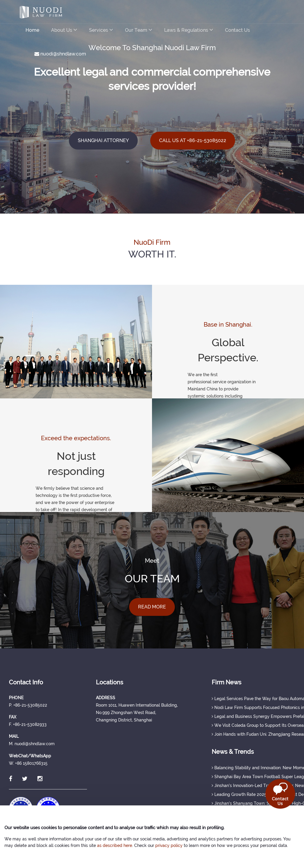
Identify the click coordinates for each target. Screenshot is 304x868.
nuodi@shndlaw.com (60, 54)
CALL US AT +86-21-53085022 (193, 140)
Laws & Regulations (189, 30)
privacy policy (169, 845)
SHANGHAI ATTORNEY (103, 140)
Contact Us (237, 30)
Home (32, 30)
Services (101, 30)
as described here (115, 845)
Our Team (139, 30)
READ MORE (152, 607)
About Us (64, 30)
